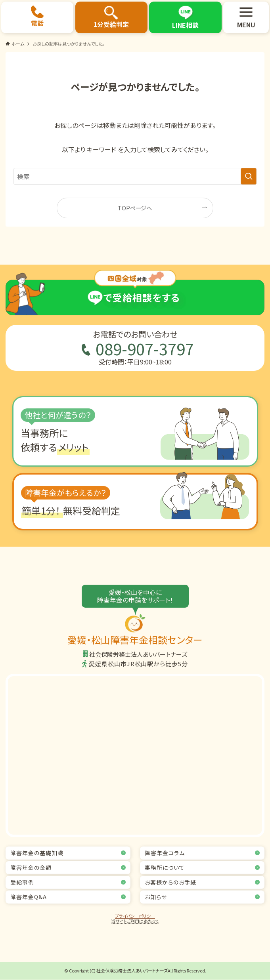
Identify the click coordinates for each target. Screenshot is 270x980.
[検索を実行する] (249, 176)
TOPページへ (135, 208)
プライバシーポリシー (135, 916)
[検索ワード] (135, 176)
